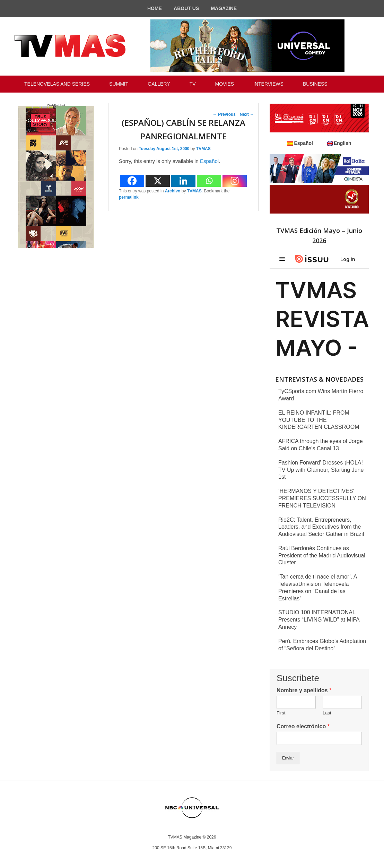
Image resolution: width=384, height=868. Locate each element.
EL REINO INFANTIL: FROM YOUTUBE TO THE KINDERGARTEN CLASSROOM (319, 420)
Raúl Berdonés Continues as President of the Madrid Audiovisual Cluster (322, 555)
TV (193, 84)
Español (209, 161)
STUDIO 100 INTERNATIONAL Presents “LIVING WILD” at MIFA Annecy (319, 620)
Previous (224, 114)
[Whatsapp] (209, 181)
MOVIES (225, 84)
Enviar (288, 758)
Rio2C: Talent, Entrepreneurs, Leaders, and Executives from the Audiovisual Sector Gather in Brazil (321, 527)
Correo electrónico (303, 726)
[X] (158, 181)
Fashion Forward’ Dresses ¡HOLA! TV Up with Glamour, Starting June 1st (321, 470)
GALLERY (159, 84)
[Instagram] (235, 181)
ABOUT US (186, 8)
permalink (129, 197)
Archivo (173, 191)
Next (247, 114)
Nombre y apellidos (304, 690)
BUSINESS (315, 84)
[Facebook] (132, 181)
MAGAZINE (224, 8)
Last (327, 713)
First (281, 713)
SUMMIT (119, 84)
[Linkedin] (183, 181)
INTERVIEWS (268, 84)
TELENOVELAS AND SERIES (57, 84)
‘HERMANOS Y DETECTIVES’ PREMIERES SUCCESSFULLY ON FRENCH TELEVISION (322, 498)
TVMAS (203, 149)
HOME (155, 8)
